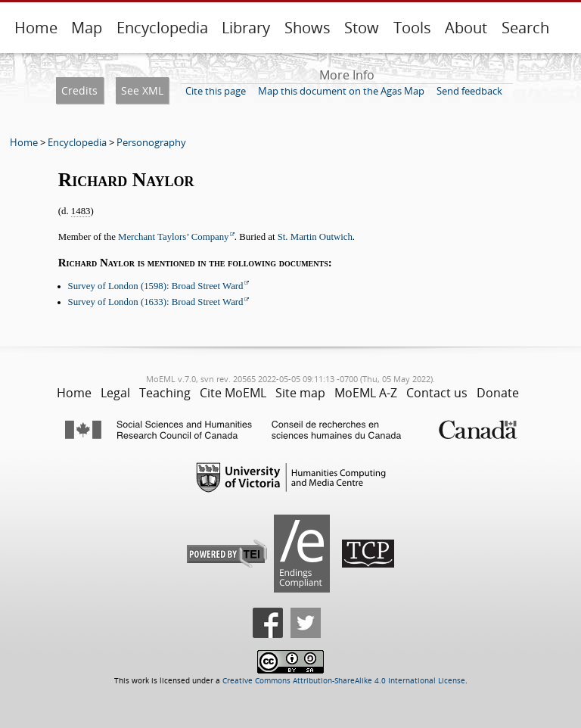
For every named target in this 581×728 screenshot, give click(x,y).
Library (246, 28)
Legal (115, 393)
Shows (308, 28)
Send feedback (469, 91)
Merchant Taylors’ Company (173, 237)
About (466, 28)
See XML (142, 90)
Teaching (165, 393)
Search (525, 28)
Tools (412, 28)
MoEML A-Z (366, 393)
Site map (300, 393)
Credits (79, 90)
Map (87, 28)
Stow (362, 28)
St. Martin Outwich (315, 237)
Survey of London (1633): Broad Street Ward (156, 302)
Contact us (437, 393)
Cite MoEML (233, 393)
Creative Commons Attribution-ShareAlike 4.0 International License (344, 681)
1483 (81, 211)
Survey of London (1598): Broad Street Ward (156, 286)
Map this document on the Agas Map (341, 91)
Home (36, 28)
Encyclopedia (162, 28)
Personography (151, 142)
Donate (498, 393)
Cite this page (216, 91)
